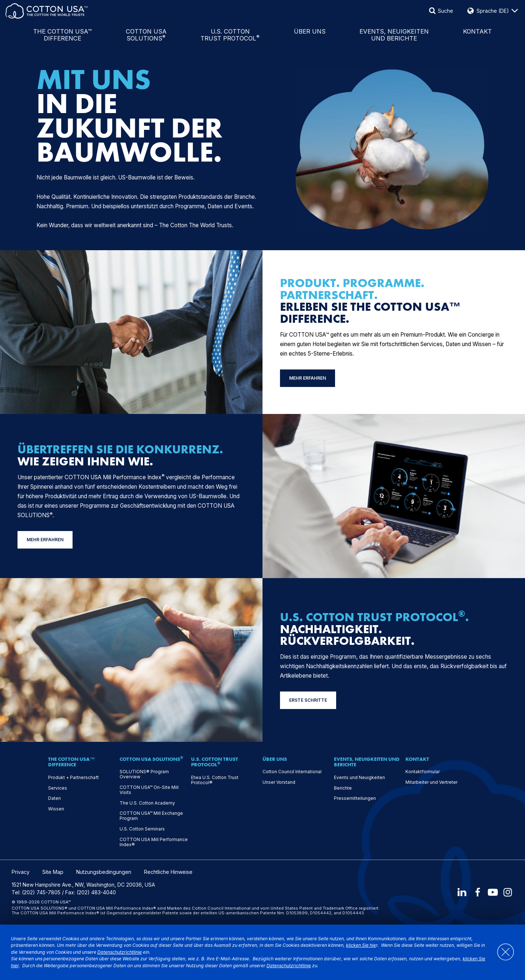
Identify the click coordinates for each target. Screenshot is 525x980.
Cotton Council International (292, 772)
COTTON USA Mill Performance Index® (154, 842)
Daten (55, 798)
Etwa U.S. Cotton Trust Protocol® (215, 780)
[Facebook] (477, 892)
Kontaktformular (423, 772)
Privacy (21, 872)
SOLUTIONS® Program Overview (144, 774)
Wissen (56, 809)
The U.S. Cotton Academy (147, 803)
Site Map (53, 872)
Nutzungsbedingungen (104, 872)
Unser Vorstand (279, 782)
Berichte (343, 788)
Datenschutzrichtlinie (120, 952)
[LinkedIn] (461, 892)
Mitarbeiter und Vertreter (431, 782)
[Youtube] (493, 892)
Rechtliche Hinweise (168, 872)
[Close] (502, 952)
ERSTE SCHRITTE (308, 700)
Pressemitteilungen (355, 798)
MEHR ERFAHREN (308, 378)
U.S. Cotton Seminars (142, 829)
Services (58, 788)
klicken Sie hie (361, 945)
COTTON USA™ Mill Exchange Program (151, 816)
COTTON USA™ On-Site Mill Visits (149, 790)
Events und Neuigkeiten (359, 778)
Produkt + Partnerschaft (73, 778)
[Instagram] (508, 892)
